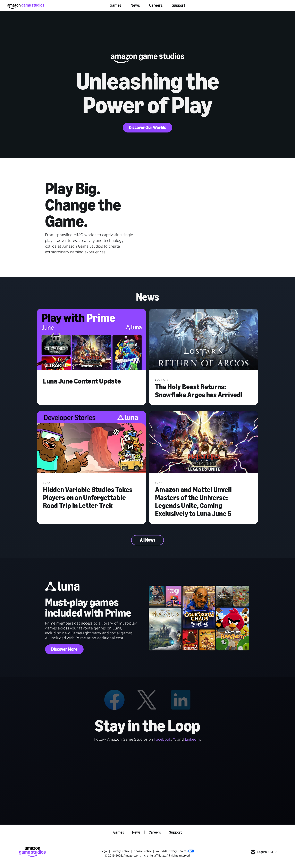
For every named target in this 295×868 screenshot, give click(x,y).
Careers (156, 5)
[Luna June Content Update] (91, 340)
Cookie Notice (143, 851)
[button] (264, 852)
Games (116, 5)
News (135, 5)
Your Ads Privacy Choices (175, 851)
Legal (104, 851)
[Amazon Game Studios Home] (26, 6)
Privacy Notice (121, 851)
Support (179, 5)
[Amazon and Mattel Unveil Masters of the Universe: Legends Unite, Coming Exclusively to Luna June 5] (204, 442)
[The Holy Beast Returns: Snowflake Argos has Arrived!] (204, 340)
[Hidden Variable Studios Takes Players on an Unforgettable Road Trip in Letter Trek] (91, 442)
